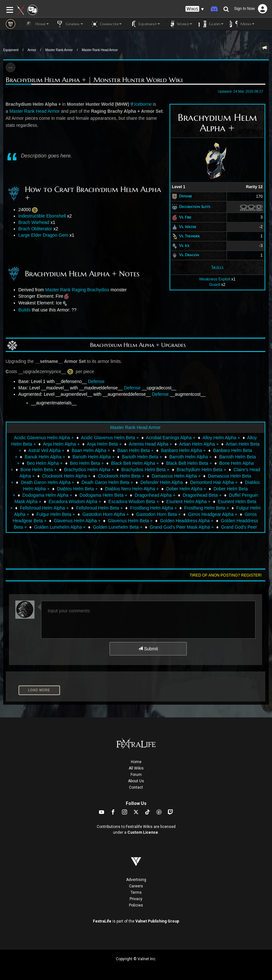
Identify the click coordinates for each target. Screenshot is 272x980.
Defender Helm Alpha (162, 482)
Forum (136, 775)
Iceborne (143, 104)
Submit (148, 649)
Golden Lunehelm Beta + (118, 527)
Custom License (143, 832)
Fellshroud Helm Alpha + (45, 508)
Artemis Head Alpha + (150, 444)
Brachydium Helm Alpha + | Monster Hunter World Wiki (94, 80)
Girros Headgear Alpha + (213, 514)
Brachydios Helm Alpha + (89, 470)
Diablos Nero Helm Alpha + (132, 489)
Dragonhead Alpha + (155, 495)
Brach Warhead (34, 222)
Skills (217, 267)
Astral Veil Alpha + (46, 450)
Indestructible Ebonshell (42, 216)
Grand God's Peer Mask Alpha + (182, 527)
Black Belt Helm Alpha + (135, 463)
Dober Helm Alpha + (186, 489)
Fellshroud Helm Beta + (99, 508)
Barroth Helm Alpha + (190, 457)
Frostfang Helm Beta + (207, 508)
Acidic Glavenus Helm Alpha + (44, 438)
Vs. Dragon (189, 255)
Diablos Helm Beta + (77, 489)
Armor (32, 50)
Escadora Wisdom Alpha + (75, 501)
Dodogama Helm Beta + (103, 495)
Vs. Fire (185, 217)
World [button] (179, 24)
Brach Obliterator (35, 229)
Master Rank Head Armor (100, 50)
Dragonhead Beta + (202, 495)
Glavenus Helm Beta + (130, 521)
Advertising (136, 880)
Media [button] (242, 24)
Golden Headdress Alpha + (187, 521)
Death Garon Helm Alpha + (48, 482)
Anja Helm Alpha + (61, 444)
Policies (136, 905)
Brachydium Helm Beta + (201, 470)
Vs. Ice (184, 245)
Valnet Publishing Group (157, 921)
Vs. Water (188, 227)
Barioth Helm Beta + (142, 457)
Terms (136, 892)
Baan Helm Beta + (135, 450)
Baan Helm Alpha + (91, 450)
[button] (195, 9)
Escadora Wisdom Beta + (134, 501)
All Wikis (136, 768)
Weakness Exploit (215, 279)
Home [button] (37, 24)
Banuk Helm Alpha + (45, 457)
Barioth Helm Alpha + (94, 457)
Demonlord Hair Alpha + (214, 482)
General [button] (69, 24)
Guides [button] (211, 24)
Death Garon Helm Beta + (107, 482)
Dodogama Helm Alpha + (47, 495)
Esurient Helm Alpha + (189, 501)
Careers (136, 886)
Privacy (136, 899)
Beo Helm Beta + (87, 463)
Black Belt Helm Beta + (189, 463)
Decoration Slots (195, 207)
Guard (215, 285)
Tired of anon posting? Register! (226, 575)
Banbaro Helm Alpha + (183, 450)
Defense (185, 196)
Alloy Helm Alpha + (221, 438)
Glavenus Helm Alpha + (77, 521)
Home (136, 762)
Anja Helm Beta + (104, 444)
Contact (136, 787)
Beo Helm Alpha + (45, 463)
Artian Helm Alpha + (199, 444)
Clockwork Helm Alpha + (66, 476)
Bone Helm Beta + (39, 470)
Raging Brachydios (91, 290)
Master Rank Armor (59, 50)
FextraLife (102, 921)
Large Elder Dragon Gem (43, 235)
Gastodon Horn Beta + (159, 514)
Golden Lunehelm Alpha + (60, 527)
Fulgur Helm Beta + (56, 514)
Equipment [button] (144, 24)
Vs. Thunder (189, 236)
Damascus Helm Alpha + (176, 476)
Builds (25, 310)
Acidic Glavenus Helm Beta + (110, 438)
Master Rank (58, 290)
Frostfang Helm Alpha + (154, 508)
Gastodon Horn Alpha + (106, 514)
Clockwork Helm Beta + (121, 476)
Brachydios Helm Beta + (145, 470)
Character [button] (106, 24)
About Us (136, 781)
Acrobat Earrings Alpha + (171, 438)
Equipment (11, 50)
